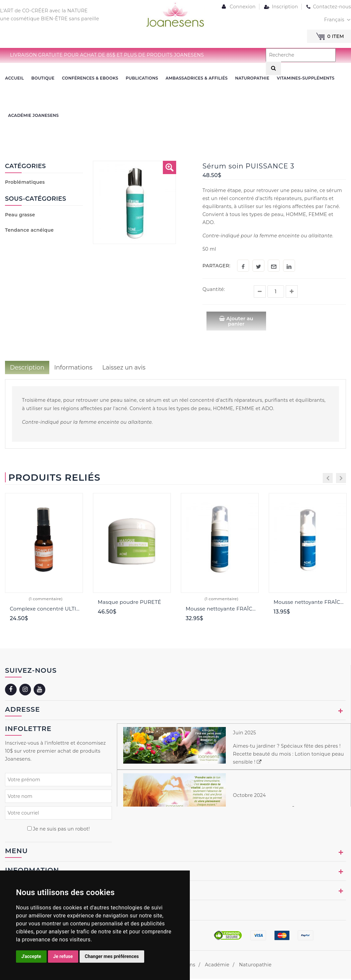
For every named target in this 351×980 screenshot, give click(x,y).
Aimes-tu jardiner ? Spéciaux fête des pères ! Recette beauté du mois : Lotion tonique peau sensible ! (289, 755)
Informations (74, 369)
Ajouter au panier (236, 322)
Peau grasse (20, 216)
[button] (170, 169)
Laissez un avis (125, 369)
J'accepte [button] (31, 956)
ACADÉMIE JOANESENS (33, 116)
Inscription (280, 7)
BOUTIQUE (43, 78)
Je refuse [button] (63, 956)
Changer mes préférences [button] (112, 956)
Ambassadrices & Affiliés (196, 78)
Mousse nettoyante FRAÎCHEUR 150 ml (222, 610)
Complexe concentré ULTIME (46, 610)
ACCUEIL (14, 78)
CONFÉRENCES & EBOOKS (90, 78)
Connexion (238, 7)
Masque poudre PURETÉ (130, 603)
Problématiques (25, 183)
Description (27, 369)
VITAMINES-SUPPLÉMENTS (305, 78)
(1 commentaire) (46, 600)
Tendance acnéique (29, 231)
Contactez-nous (328, 7)
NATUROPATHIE (251, 78)
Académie (217, 966)
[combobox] (338, 20)
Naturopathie (255, 966)
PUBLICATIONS (141, 78)
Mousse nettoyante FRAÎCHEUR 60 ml (310, 603)
